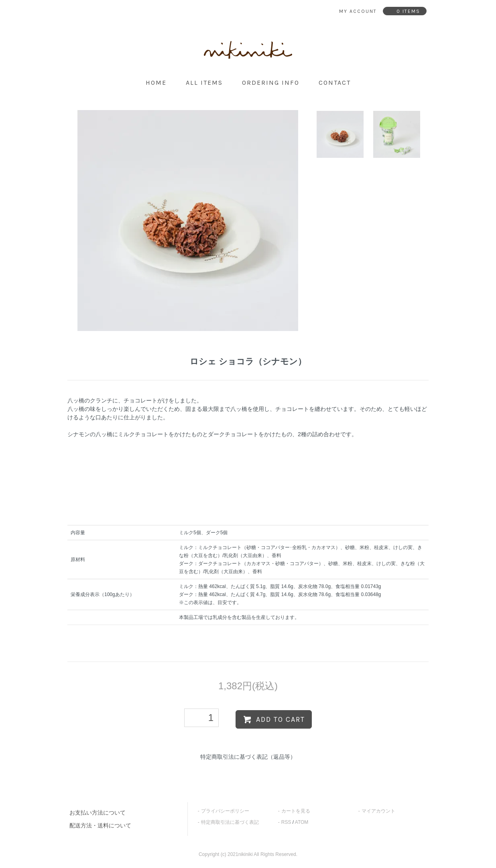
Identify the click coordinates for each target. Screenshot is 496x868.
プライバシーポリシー (225, 811)
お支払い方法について (98, 813)
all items (204, 83)
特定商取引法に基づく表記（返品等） (248, 757)
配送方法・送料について (100, 825)
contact (335, 83)
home (156, 83)
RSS (286, 822)
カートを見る (296, 811)
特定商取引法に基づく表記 (230, 822)
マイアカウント (378, 811)
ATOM (302, 822)
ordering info (271, 83)
